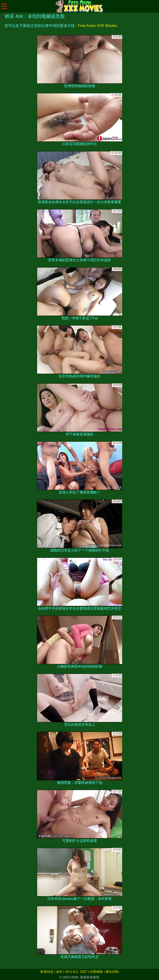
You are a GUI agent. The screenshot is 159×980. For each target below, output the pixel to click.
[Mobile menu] (4, 6)
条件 (59, 972)
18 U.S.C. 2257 (76, 972)
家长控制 (112, 972)
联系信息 (47, 972)
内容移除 (96, 972)
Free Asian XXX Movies (97, 26)
